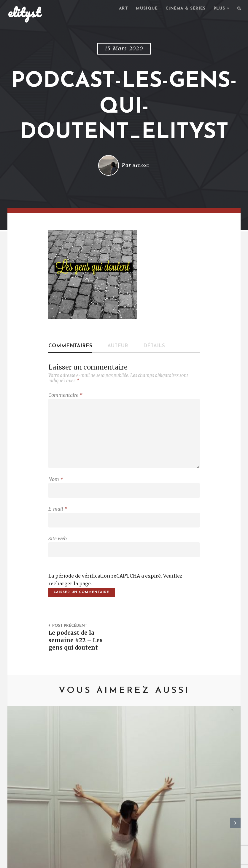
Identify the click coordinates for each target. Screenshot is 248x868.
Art (116, 9)
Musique (141, 9)
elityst (24, 13)
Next (235, 763)
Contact (57, 861)
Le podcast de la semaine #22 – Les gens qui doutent (77, 652)
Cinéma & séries (182, 9)
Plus (218, 9)
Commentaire (65, 396)
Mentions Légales (95, 861)
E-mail (58, 516)
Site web (58, 547)
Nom (56, 485)
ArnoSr (141, 166)
